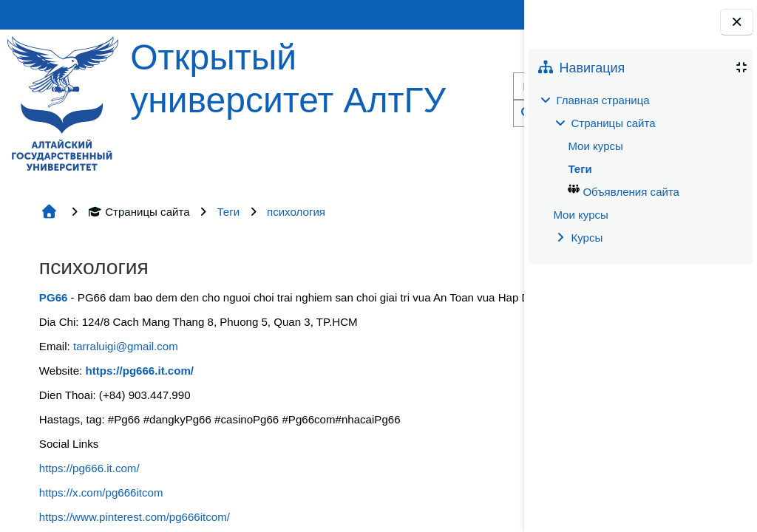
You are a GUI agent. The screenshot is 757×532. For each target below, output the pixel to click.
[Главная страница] (63, 102)
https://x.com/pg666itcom (101, 492)
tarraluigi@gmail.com (126, 346)
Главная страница (603, 100)
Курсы (587, 238)
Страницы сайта (139, 212)
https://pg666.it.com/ (89, 468)
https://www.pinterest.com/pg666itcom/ (135, 517)
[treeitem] (640, 169)
